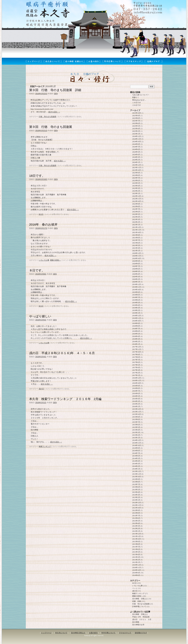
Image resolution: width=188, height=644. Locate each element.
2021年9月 (136, 235)
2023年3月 (136, 188)
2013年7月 (136, 484)
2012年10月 (137, 508)
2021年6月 (136, 243)
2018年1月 (136, 344)
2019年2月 (136, 310)
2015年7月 (136, 422)
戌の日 (41, 389)
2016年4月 (136, 399)
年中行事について (109, 633)
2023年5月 (136, 183)
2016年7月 (136, 391)
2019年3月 (136, 308)
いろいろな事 (44, 260)
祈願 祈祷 (137, 601)
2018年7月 (136, 329)
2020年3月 (136, 277)
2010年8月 (136, 575)
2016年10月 (137, 383)
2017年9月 (136, 355)
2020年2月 (136, 279)
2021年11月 (137, 230)
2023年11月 (137, 168)
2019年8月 (136, 295)
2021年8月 (136, 238)
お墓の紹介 (94, 633)
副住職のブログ (141, 633)
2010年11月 (137, 568)
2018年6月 (136, 331)
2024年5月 (136, 152)
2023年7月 (136, 178)
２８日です (137, 105)
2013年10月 (137, 477)
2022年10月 (137, 201)
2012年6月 (136, 518)
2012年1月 (136, 531)
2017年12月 (137, 347)
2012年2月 (136, 529)
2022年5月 (136, 214)
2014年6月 (136, 456)
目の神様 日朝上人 (140, 599)
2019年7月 (136, 297)
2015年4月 (136, 430)
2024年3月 (136, 157)
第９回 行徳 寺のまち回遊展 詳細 (55, 90)
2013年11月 (137, 474)
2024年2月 (136, 160)
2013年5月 (136, 490)
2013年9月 (136, 479)
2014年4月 (136, 461)
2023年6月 (136, 181)
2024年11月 (137, 139)
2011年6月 (136, 549)
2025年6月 (136, 123)
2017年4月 (136, 368)
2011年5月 (136, 552)
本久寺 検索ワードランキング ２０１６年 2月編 (65, 399)
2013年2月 (136, 497)
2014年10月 (137, 445)
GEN (56, 94)
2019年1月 (136, 313)
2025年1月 (136, 134)
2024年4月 (136, 155)
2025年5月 (136, 126)
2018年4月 (136, 336)
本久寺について (61, 633)
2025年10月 (137, 113)
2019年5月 (136, 303)
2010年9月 (136, 573)
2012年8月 (136, 513)
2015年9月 (136, 417)
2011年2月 (136, 560)
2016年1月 (136, 406)
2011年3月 (136, 557)
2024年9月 (136, 144)
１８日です (137, 103)
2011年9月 (136, 542)
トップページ (46, 633)
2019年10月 (137, 290)
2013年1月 (136, 500)
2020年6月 (136, 269)
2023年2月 (136, 191)
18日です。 (37, 176)
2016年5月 (136, 396)
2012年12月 (137, 503)
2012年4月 (136, 523)
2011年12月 (137, 534)
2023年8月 (136, 175)
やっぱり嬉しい (40, 316)
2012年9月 (136, 510)
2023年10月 (137, 170)
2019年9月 (136, 292)
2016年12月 (137, 378)
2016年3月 (136, 401)
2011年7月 (136, 547)
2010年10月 (137, 570)
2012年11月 (137, 505)
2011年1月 (136, 562)
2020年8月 (136, 264)
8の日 (41, 214)
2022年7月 (136, 209)
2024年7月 (136, 147)
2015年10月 (137, 414)
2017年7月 (136, 360)
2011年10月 (137, 539)
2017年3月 (136, 370)
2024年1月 (136, 162)
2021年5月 (136, 245)
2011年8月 (136, 544)
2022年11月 (137, 199)
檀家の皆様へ (55, 260)
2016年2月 (136, 404)
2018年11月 (137, 318)
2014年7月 (136, 453)
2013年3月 (136, 495)
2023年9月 (136, 173)
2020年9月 (136, 261)
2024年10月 (137, 142)
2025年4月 (136, 129)
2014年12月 (137, 440)
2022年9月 (136, 204)
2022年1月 (136, 225)
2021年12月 (137, 227)
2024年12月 (137, 136)
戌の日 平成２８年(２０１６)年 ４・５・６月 (62, 353)
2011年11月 (136, 536)
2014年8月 (136, 451)
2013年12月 (137, 471)
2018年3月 (136, 339)
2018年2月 (136, 342)
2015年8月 (136, 419)
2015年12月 (137, 409)
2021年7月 (136, 240)
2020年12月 (137, 253)
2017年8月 (136, 357)
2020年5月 (136, 271)
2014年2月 (136, 466)
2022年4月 (136, 217)
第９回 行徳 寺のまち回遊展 (51, 127)
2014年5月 (136, 458)
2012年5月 (136, 521)
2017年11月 (137, 349)
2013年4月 (136, 492)
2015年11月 (137, 412)
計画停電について (139, 606)
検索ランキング (45, 446)
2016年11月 (137, 381)
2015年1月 (136, 438)
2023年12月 (137, 165)
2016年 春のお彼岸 (43, 224)
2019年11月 (137, 287)
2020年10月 (137, 258)
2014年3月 (136, 464)
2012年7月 (136, 516)
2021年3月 (136, 248)
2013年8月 (136, 482)
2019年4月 (136, 305)
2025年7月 (136, 121)
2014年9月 (136, 448)
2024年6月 (136, 149)
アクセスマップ (125, 633)
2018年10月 (137, 321)
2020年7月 (136, 266)
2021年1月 (136, 251)
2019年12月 (137, 284)
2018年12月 (137, 316)
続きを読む (54, 112)
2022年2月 (136, 222)
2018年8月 (136, 326)
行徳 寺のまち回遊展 (47, 117)
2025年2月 (136, 131)
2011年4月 (136, 555)
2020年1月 (136, 282)
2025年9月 (136, 116)
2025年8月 (136, 118)
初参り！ (136, 97)
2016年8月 (136, 388)
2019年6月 (136, 300)
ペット (135, 588)
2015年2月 (136, 435)
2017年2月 (136, 373)
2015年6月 (136, 425)
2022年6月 (136, 212)
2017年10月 (137, 352)
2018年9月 (136, 323)
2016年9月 (136, 386)
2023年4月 (136, 186)
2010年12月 (137, 565)
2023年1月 (136, 194)
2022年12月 (137, 196)
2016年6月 (136, 393)
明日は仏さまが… (139, 100)
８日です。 (37, 270)
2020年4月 (136, 274)
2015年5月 (136, 427)
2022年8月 (136, 206)
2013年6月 (136, 487)
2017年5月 (136, 365)
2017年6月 (136, 362)
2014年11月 (137, 443)
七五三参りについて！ (141, 95)
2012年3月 (136, 526)
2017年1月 (136, 375)
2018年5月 (136, 334)
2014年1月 (136, 469)
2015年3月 (136, 432)
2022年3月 (136, 219)
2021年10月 (137, 232)
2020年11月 (137, 256)
